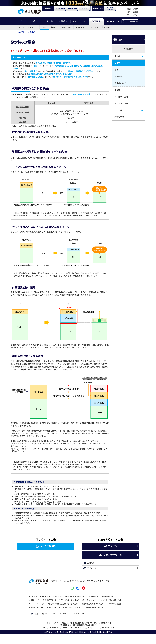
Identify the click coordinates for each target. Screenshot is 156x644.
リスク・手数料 (130, 21)
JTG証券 (21, 32)
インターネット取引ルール (61, 614)
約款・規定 (80, 614)
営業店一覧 (90, 568)
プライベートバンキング (113, 21)
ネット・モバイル (60, 9)
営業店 (84, 9)
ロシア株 (95, 27)
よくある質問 (131, 12)
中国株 (53, 27)
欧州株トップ (120, 70)
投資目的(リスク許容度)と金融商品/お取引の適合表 (84, 607)
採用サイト (46, 596)
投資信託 (63, 21)
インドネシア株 (81, 27)
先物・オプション (80, 21)
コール (72, 9)
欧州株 (44, 27)
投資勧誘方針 (94, 596)
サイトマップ (131, 15)
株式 (36, 21)
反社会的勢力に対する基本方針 (73, 600)
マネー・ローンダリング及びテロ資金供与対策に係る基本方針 (54, 604)
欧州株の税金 (120, 83)
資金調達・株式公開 (110, 9)
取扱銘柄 (118, 76)
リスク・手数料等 (39, 614)
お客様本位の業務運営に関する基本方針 (69, 596)
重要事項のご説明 (37, 607)
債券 (49, 21)
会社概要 (89, 563)
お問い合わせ (131, 9)
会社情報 (34, 596)
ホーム (23, 21)
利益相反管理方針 (50, 600)
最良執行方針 (108, 596)
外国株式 (96, 21)
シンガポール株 (66, 27)
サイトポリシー (54, 607)
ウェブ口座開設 (46, 546)
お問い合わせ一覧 (110, 555)
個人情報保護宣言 (115, 604)
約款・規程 (106, 27)
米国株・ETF (33, 27)
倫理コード (35, 600)
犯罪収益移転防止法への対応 (93, 604)
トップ (21, 27)
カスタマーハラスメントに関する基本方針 (105, 600)
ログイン (120, 40)
